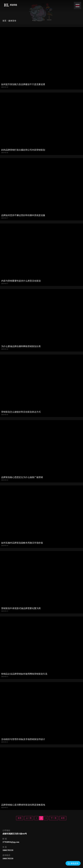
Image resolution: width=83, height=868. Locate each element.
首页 (4, 21)
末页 (63, 818)
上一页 (29, 818)
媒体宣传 (12, 21)
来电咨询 (74, 863)
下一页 (54, 818)
